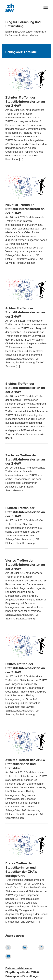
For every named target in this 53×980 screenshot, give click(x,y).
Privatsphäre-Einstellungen (22, 976)
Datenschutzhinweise (19, 968)
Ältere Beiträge (15, 936)
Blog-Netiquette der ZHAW (22, 972)
